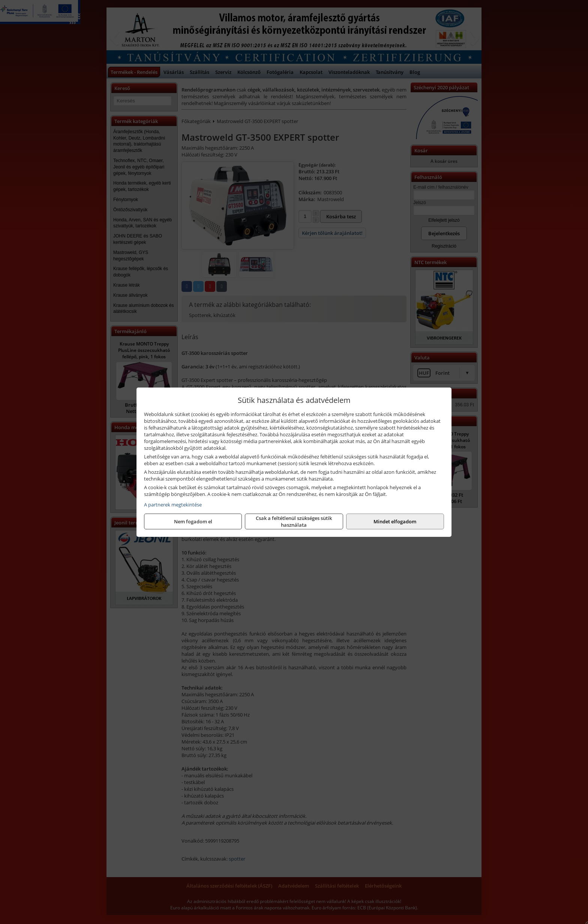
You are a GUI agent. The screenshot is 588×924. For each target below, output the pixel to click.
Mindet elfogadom (395, 521)
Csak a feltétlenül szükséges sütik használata (294, 521)
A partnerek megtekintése (173, 505)
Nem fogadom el (193, 521)
